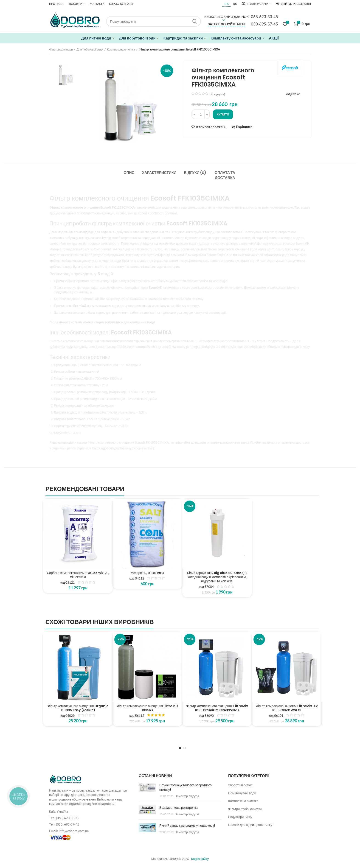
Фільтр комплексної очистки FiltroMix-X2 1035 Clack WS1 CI (287, 708)
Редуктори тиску (240, 817)
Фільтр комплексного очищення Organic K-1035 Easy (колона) (78, 708)
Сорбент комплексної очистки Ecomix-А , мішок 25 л (78, 575)
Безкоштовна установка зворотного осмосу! (186, 787)
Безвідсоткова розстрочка (179, 808)
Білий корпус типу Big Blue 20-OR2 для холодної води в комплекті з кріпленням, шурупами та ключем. (217, 577)
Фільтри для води (61, 49)
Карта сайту (200, 859)
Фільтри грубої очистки (245, 809)
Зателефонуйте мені (226, 24)
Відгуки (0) (195, 173)
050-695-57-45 (264, 24)
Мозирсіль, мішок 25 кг (148, 573)
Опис (129, 173)
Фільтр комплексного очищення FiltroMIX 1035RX (148, 708)
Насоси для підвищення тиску (250, 825)
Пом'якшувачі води (242, 793)
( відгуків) (218, 94)
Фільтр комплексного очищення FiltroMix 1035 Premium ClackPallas (217, 708)
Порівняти (244, 127)
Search (195, 21)
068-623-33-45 (264, 17)
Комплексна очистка (121, 49)
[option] (66, 74)
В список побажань (211, 127)
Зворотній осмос (240, 785)
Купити (223, 114)
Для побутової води (90, 49)
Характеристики (159, 173)
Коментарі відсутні (187, 796)
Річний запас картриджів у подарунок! (187, 826)
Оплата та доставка (225, 175)
